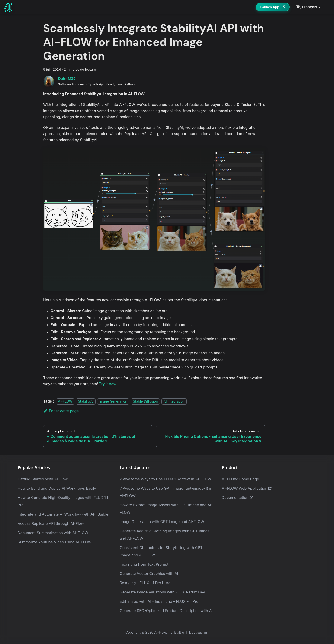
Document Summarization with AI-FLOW (53, 533)
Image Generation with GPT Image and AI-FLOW (162, 522)
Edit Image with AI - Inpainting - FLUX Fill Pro (159, 601)
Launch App (273, 7)
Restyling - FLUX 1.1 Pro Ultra (145, 583)
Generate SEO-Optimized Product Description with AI (166, 611)
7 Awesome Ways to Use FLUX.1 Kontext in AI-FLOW (165, 479)
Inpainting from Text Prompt (144, 564)
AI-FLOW (65, 401)
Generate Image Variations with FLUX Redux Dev (162, 592)
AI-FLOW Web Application (247, 488)
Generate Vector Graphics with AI (149, 574)
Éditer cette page (61, 411)
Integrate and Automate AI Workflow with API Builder (64, 514)
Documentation (237, 498)
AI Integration (174, 401)
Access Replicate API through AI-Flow (51, 523)
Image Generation (113, 401)
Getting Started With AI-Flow (43, 479)
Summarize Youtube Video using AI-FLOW (55, 542)
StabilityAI (86, 401)
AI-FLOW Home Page (240, 479)
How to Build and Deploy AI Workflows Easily (57, 488)
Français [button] (307, 7)
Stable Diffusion (145, 401)
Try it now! (108, 384)
